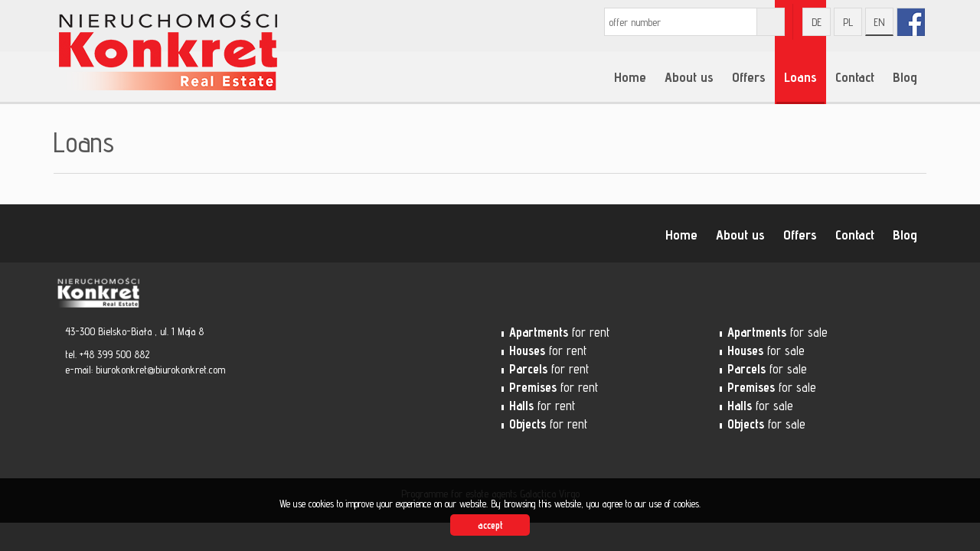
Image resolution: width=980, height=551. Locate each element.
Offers (749, 77)
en (879, 22)
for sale (777, 332)
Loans (800, 77)
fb (911, 22)
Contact (855, 77)
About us (689, 77)
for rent (559, 332)
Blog (905, 77)
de (817, 22)
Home (630, 77)
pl (848, 22)
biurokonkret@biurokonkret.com (160, 370)
